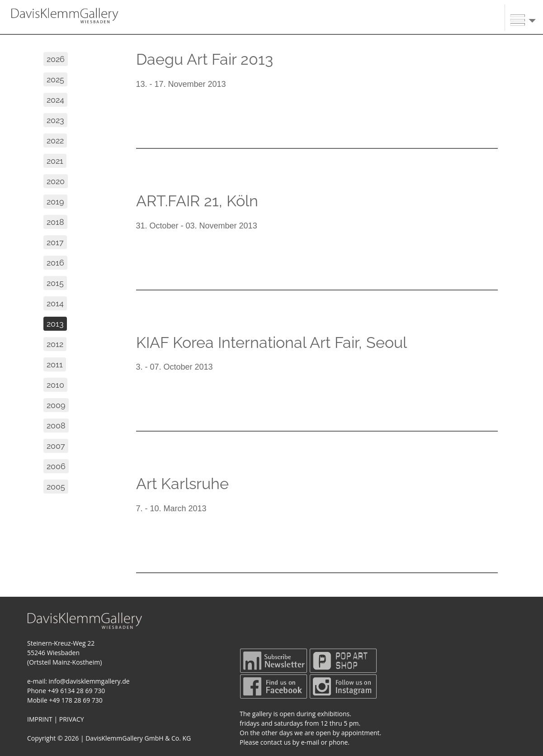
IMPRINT (40, 719)
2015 (55, 283)
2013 (55, 324)
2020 (56, 181)
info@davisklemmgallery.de (89, 681)
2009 (56, 405)
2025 (55, 79)
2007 (56, 446)
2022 (55, 140)
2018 (55, 222)
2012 (55, 344)
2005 (56, 487)
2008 (56, 426)
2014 (55, 303)
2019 (55, 202)
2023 (55, 120)
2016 (55, 263)
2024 (55, 100)
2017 (55, 242)
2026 (56, 59)
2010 (55, 385)
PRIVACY (72, 719)
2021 (55, 161)
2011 (55, 364)
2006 (56, 466)
